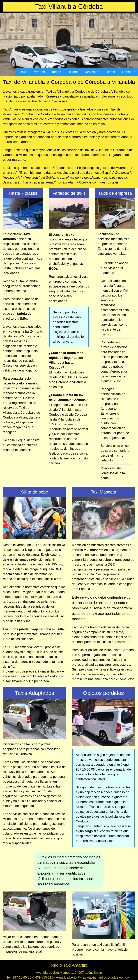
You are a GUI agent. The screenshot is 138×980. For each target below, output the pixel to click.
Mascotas (92, 72)
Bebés (110, 72)
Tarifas (56, 72)
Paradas (39, 72)
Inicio (22, 72)
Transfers (128, 72)
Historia (73, 72)
